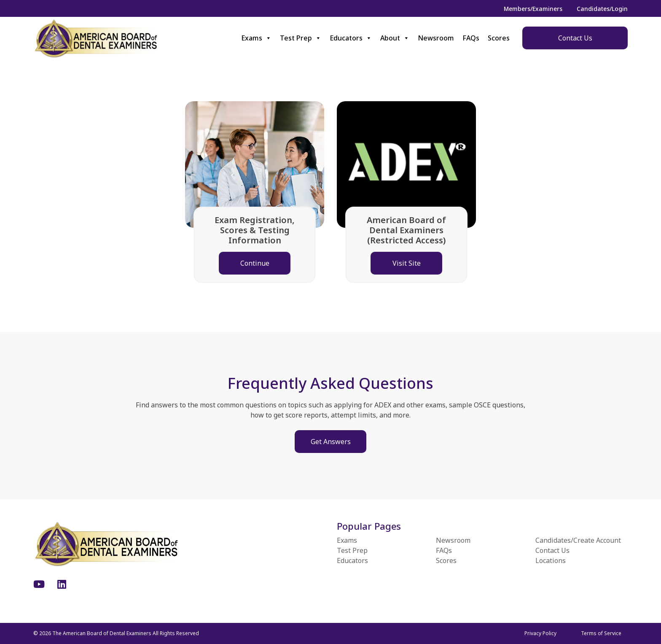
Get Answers (331, 442)
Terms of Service (601, 633)
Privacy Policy (540, 633)
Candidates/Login (602, 9)
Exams (256, 38)
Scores (499, 38)
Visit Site (407, 263)
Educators (351, 38)
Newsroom (436, 38)
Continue (255, 263)
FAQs (471, 38)
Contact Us (575, 38)
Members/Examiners (533, 9)
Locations (551, 560)
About (395, 38)
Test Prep (301, 38)
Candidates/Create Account (578, 540)
